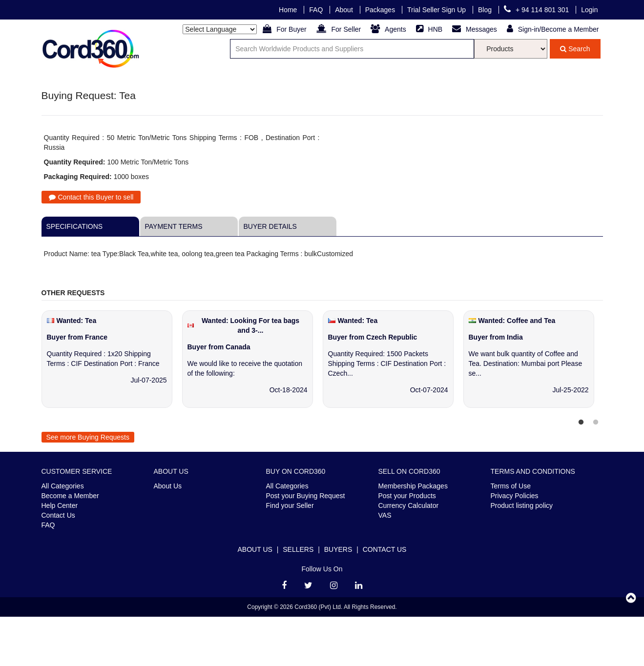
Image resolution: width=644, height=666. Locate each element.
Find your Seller (290, 505)
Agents (389, 29)
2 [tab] (596, 423)
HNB (430, 29)
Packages (381, 10)
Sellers (298, 549)
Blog (486, 10)
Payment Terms (174, 226)
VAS (385, 515)
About (345, 10)
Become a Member (70, 496)
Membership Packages (413, 486)
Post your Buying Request (306, 496)
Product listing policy (522, 505)
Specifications (75, 226)
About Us (168, 486)
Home (289, 10)
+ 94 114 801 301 (537, 10)
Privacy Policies (515, 496)
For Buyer (285, 29)
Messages (476, 29)
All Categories (63, 486)
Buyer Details (270, 226)
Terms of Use (511, 486)
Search (575, 49)
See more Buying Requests (88, 437)
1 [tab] (581, 423)
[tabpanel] (112, 364)
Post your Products (407, 496)
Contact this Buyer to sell (91, 197)
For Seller (340, 29)
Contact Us (58, 515)
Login (589, 10)
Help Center (60, 505)
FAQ (317, 10)
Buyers (338, 549)
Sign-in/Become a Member (553, 29)
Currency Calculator (409, 505)
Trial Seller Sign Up (437, 10)
